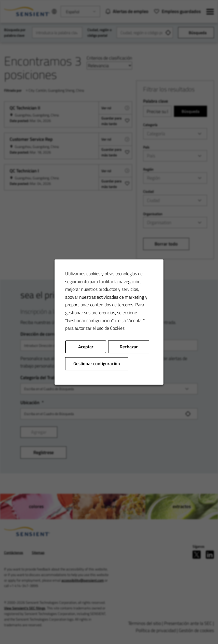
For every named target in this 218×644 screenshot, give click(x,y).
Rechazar (129, 346)
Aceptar (86, 346)
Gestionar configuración (97, 364)
